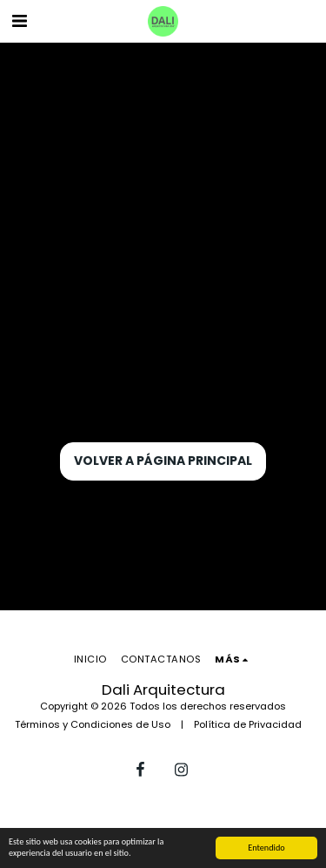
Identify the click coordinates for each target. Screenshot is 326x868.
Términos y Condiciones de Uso (93, 724)
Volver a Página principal (163, 461)
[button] (19, 21)
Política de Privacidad (248, 724)
